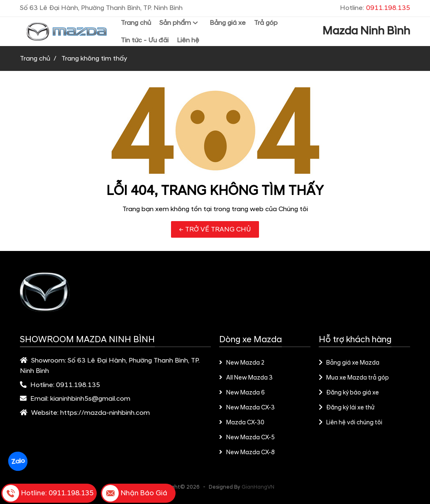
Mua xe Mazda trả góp (354, 378)
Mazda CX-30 (242, 423)
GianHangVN (258, 487)
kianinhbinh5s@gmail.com (90, 399)
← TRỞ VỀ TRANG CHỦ (215, 229)
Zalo (18, 461)
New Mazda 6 (242, 393)
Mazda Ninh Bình (366, 31)
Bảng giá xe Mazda (349, 363)
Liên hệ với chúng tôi (351, 423)
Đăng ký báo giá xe (349, 393)
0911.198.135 (78, 385)
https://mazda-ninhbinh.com (105, 413)
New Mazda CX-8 (247, 453)
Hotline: (375, 8)
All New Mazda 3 (246, 378)
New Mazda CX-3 (247, 408)
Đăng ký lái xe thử (347, 408)
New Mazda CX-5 (247, 438)
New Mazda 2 (242, 363)
